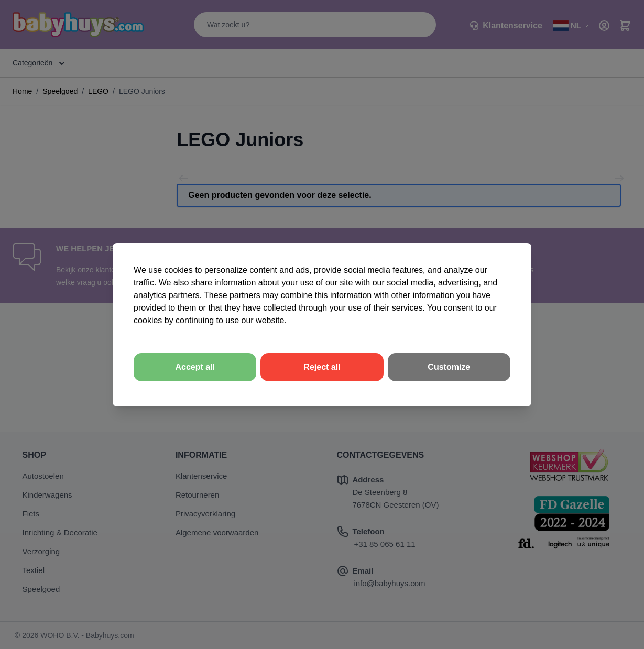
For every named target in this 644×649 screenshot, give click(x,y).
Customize (449, 367)
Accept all (195, 367)
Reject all (322, 367)
